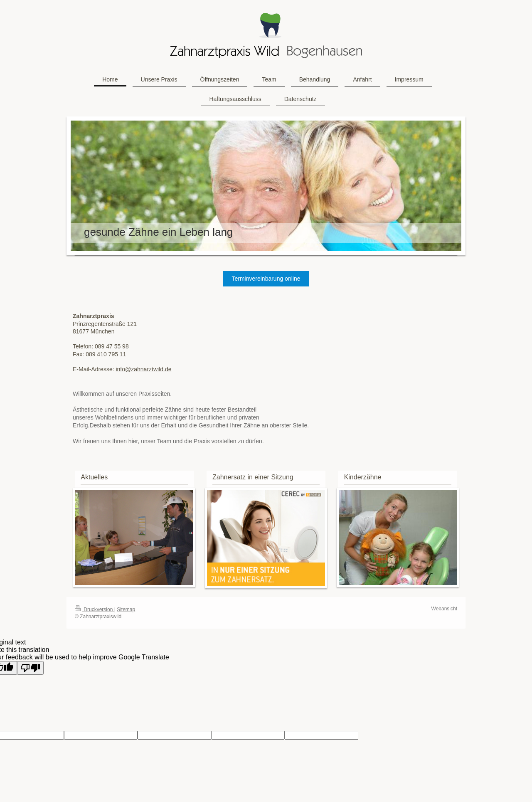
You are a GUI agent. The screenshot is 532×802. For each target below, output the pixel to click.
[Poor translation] (30, 668)
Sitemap (126, 610)
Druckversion (95, 610)
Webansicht (444, 609)
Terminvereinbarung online (266, 279)
